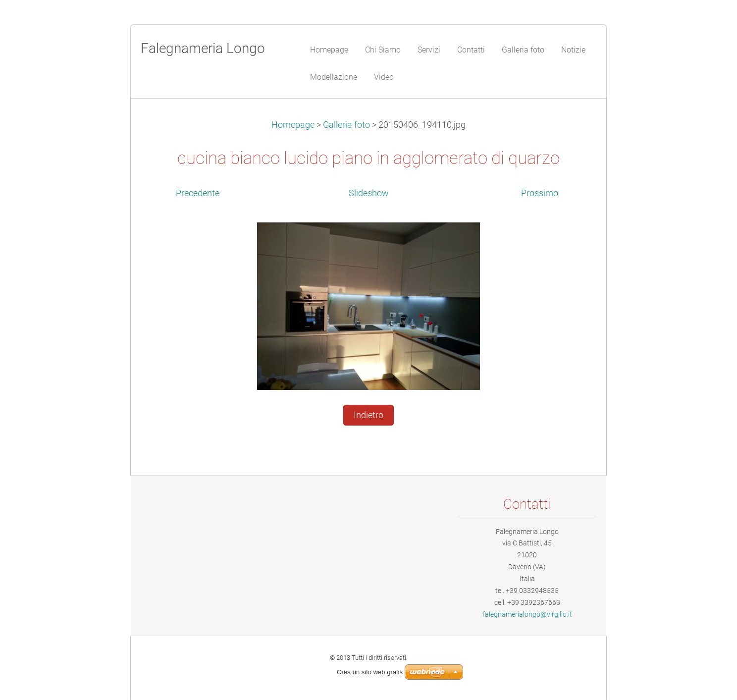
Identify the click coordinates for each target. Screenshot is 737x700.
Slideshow (369, 193)
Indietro (368, 415)
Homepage (293, 125)
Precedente (198, 193)
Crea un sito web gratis (370, 672)
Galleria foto (346, 125)
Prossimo (540, 193)
